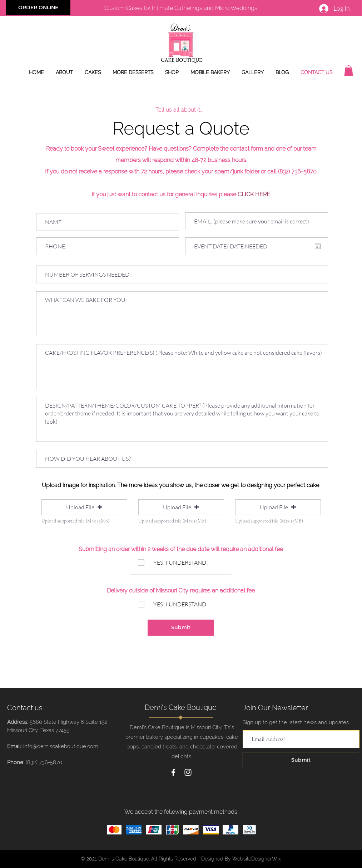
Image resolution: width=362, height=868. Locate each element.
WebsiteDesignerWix (257, 859)
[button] (349, 71)
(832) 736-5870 (44, 762)
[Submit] (181, 628)
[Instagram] (188, 772)
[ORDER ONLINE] (38, 8)
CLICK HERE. (254, 194)
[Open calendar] (318, 246)
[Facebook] (173, 772)
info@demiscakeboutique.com (61, 746)
